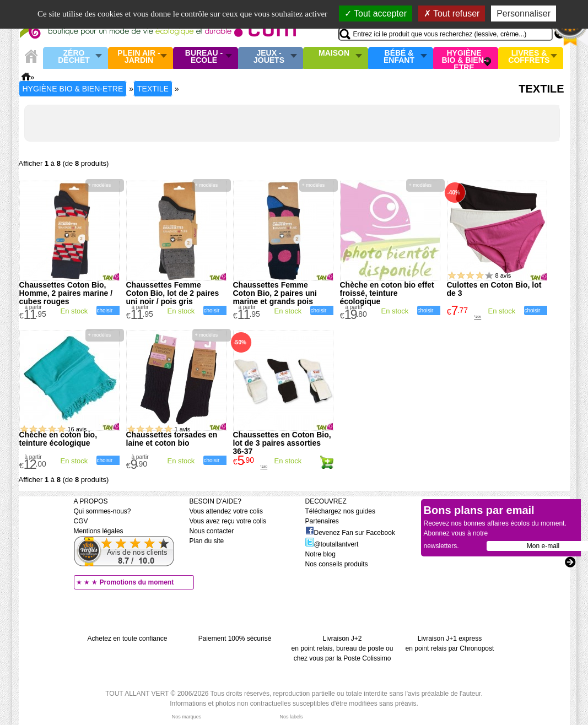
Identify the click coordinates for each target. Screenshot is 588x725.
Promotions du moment (137, 582)
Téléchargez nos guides (340, 511)
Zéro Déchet (74, 57)
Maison (334, 53)
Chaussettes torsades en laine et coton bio (172, 439)
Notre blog (320, 554)
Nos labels (291, 717)
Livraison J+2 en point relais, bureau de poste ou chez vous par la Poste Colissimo (342, 648)
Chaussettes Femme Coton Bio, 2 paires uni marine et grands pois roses (275, 297)
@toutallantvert (332, 544)
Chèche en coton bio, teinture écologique (58, 439)
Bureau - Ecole (204, 57)
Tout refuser (452, 13)
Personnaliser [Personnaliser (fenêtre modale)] (524, 13)
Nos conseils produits (337, 564)
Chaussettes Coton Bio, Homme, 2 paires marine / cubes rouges (66, 293)
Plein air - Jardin (139, 57)
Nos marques (187, 717)
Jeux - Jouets (269, 57)
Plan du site (207, 541)
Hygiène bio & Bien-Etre (464, 58)
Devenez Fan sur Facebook (350, 533)
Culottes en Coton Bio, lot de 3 (494, 289)
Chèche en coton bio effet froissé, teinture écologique (387, 293)
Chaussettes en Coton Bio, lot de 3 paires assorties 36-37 (282, 443)
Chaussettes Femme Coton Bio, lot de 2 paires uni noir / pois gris (173, 293)
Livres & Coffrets (529, 57)
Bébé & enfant (399, 57)
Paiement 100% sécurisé (235, 639)
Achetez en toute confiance (128, 639)
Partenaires (322, 521)
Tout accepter (376, 13)
